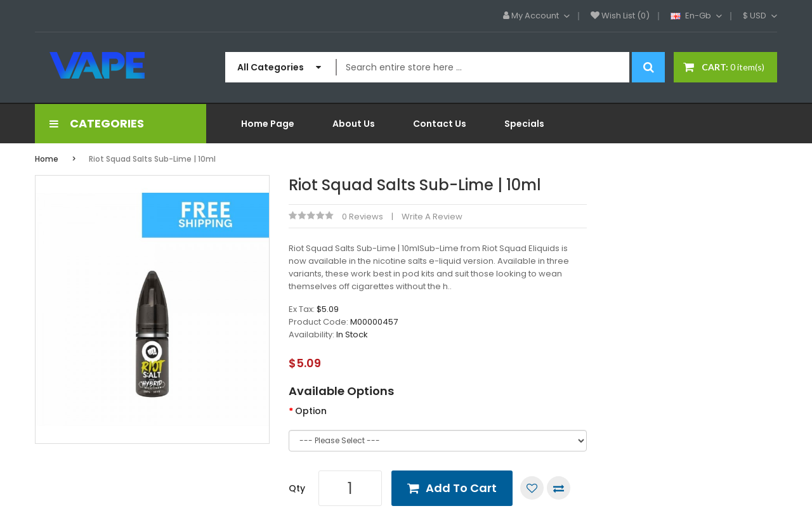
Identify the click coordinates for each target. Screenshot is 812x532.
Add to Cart (461, 488)
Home (47, 159)
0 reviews (363, 217)
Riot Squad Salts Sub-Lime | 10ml (152, 159)
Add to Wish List (532, 488)
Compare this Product (559, 488)
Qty (297, 488)
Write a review (432, 217)
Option (311, 411)
